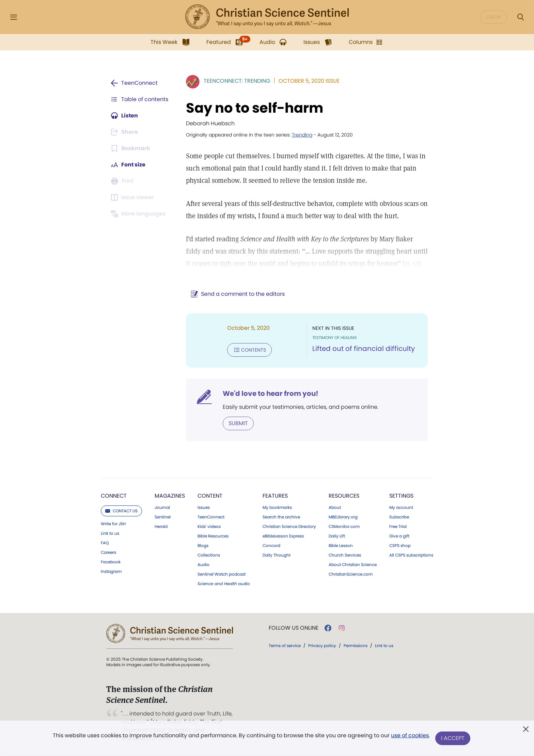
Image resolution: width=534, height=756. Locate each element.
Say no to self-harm (255, 108)
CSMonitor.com (344, 527)
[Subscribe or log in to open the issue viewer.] (133, 197)
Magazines (170, 496)
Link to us (110, 533)
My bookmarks (277, 508)
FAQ (105, 543)
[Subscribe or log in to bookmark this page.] (131, 148)
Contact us (121, 511)
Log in (493, 17)
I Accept (453, 738)
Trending (302, 135)
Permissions (356, 646)
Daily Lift (337, 536)
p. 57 (412, 263)
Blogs (203, 546)
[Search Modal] (520, 17)
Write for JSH (113, 524)
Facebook (111, 562)
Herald (161, 527)
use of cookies (410, 735)
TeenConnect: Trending (237, 81)
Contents (249, 350)
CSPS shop (400, 546)
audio (224, 584)
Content (210, 496)
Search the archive (281, 517)
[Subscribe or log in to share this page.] (125, 132)
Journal (162, 508)
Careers (108, 552)
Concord (271, 546)
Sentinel (163, 517)
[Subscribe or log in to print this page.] (123, 181)
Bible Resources (213, 536)
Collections (209, 555)
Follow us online (294, 628)
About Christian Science (353, 565)
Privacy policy (322, 646)
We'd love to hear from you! (271, 393)
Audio (203, 565)
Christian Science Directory (289, 527)
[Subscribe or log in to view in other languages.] (139, 214)
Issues (204, 508)
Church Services (345, 555)
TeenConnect (211, 517)
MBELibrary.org (343, 517)
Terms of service (285, 646)
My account (401, 508)
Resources (344, 496)
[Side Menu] (14, 17)
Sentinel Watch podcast (222, 574)
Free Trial (398, 527)
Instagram (111, 572)
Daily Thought (277, 555)
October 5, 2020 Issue (309, 81)
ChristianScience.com (351, 574)
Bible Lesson (341, 546)
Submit (238, 423)
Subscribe (399, 517)
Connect (114, 496)
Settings (401, 496)
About (335, 508)
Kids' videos (209, 527)
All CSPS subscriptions (411, 555)
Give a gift (399, 536)
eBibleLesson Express (283, 536)
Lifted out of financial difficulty (364, 349)
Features (275, 496)
